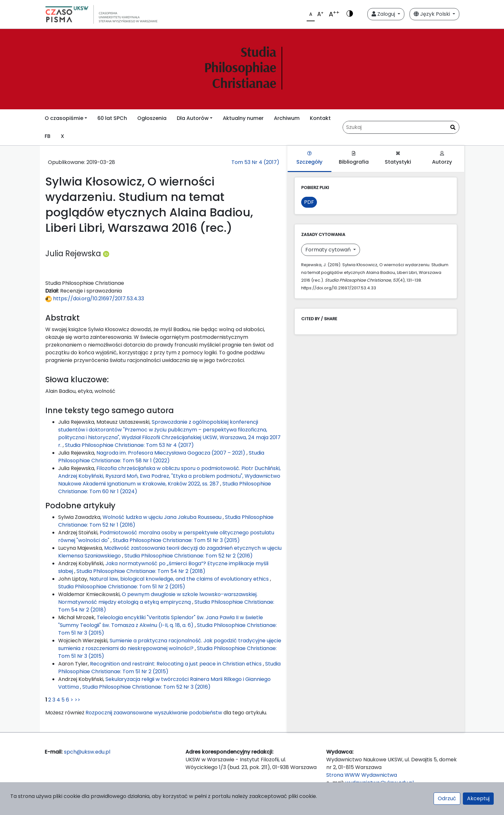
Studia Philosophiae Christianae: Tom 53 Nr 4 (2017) (129, 445)
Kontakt (320, 118)
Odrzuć (447, 798)
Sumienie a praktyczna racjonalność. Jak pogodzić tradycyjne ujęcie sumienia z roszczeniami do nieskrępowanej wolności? (170, 644)
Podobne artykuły (80, 506)
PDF (309, 202)
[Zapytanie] (401, 127)
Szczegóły (309, 158)
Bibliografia (354, 158)
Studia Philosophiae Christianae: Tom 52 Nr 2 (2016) (189, 556)
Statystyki (398, 158)
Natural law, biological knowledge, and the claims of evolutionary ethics (180, 579)
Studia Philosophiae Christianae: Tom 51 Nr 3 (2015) (176, 540)
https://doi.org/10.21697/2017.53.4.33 (95, 299)
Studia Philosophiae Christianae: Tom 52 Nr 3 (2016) (146, 687)
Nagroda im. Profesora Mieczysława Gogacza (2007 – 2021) (171, 453)
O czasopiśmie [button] (64, 118)
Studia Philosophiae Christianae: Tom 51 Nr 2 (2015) (122, 587)
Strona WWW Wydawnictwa (362, 775)
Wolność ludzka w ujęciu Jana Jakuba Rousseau (163, 517)
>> (77, 700)
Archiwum (287, 118)
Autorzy (442, 158)
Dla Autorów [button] (193, 118)
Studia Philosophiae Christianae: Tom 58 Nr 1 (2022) (161, 457)
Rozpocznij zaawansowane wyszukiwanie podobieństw (154, 713)
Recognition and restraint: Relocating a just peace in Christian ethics (176, 664)
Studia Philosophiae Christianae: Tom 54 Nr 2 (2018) (141, 571)
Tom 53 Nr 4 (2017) (255, 162)
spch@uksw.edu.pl (87, 752)
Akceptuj (478, 798)
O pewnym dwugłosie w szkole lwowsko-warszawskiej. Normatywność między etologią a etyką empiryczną (158, 598)
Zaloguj (384, 14)
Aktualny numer (243, 118)
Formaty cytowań (329, 250)
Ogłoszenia (152, 118)
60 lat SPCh (112, 118)
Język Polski (432, 14)
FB (48, 136)
